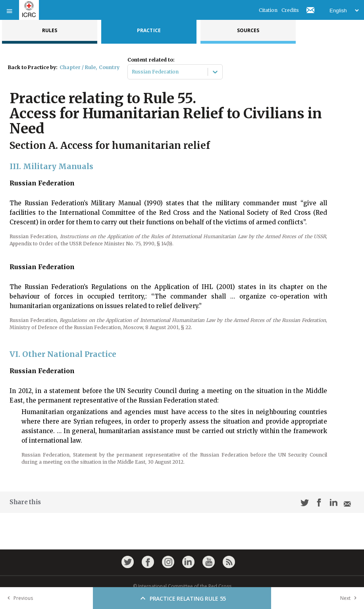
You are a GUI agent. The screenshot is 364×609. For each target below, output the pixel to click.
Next (350, 598)
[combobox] (132, 72)
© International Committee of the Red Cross (182, 586)
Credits (290, 10)
